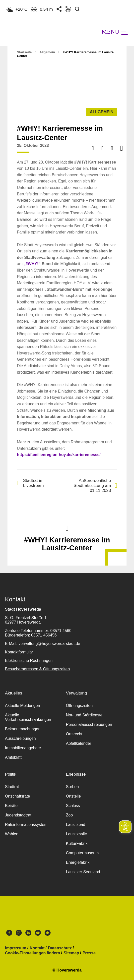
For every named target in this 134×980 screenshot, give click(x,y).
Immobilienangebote (23, 748)
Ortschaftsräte (17, 796)
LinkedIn (28, 933)
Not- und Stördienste (84, 715)
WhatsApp (48, 933)
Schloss (73, 806)
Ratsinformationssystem (26, 825)
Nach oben (67, 528)
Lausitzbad (76, 825)
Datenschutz (60, 948)
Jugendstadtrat (18, 815)
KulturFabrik (77, 843)
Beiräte (11, 806)
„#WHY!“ (32, 264)
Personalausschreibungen (89, 724)
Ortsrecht (74, 734)
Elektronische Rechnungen (29, 661)
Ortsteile (73, 796)
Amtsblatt (13, 757)
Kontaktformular (19, 652)
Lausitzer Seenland (83, 872)
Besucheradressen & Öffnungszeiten (37, 669)
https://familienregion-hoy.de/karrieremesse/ (59, 455)
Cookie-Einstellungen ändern (33, 953)
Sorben (72, 787)
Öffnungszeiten (79, 706)
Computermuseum (82, 853)
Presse (89, 953)
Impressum (16, 948)
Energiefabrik (78, 862)
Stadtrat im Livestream (30, 483)
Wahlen (12, 834)
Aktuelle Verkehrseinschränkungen (28, 717)
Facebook (9, 933)
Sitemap (71, 953)
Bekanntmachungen (23, 729)
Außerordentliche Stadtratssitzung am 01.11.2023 (95, 486)
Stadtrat (12, 787)
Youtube (38, 933)
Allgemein (47, 52)
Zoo (69, 815)
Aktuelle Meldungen (23, 706)
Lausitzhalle (77, 834)
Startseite (24, 52)
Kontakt (37, 948)
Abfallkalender (79, 743)
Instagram (19, 933)
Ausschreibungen (20, 738)
